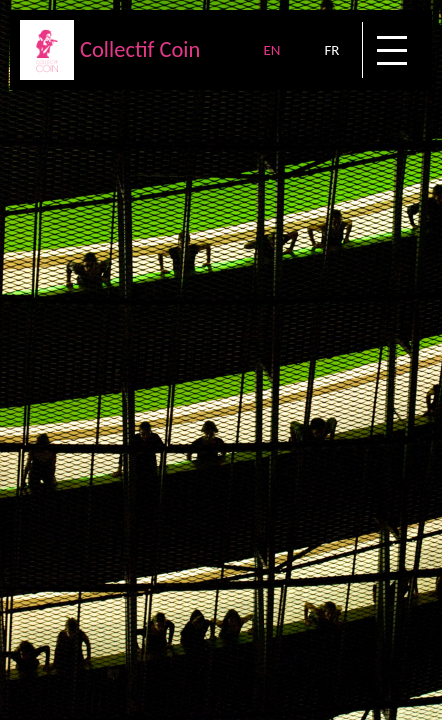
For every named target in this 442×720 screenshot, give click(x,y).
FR (331, 50)
